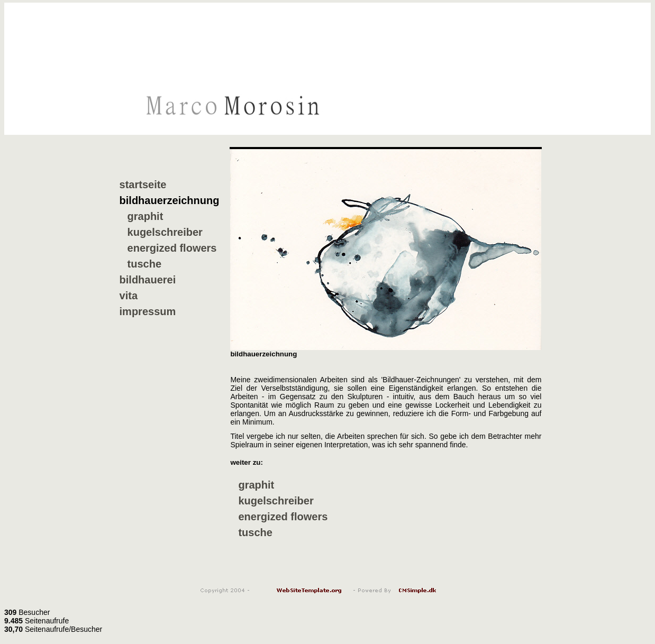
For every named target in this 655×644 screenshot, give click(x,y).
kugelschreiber (165, 232)
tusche (144, 264)
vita (129, 296)
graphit (145, 216)
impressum (148, 311)
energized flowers (172, 248)
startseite (143, 185)
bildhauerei (148, 280)
